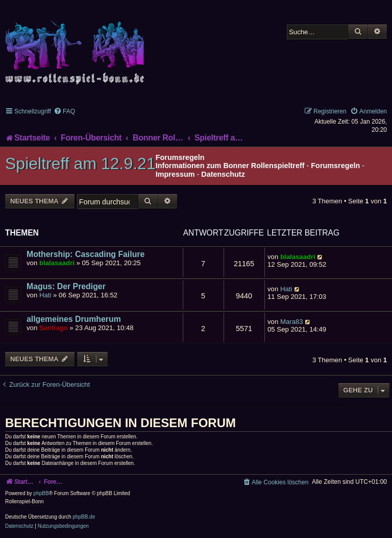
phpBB (41, 493)
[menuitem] (64, 111)
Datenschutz (223, 174)
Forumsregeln (335, 166)
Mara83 (292, 322)
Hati (45, 295)
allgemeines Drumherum (74, 319)
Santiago (54, 328)
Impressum (175, 174)
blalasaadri (57, 263)
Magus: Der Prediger (66, 286)
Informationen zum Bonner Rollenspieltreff (230, 166)
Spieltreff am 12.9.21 (80, 163)
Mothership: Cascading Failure (85, 254)
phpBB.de (84, 517)
